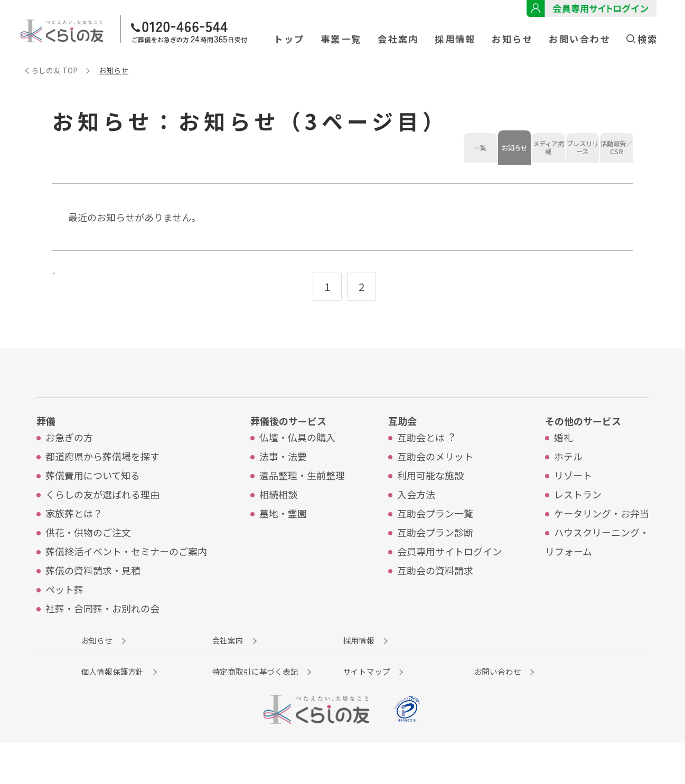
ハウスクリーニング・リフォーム (597, 576)
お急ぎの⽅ (69, 471)
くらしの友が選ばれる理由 (102, 528)
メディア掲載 (259, 192)
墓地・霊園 (283, 547)
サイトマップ (406, 711)
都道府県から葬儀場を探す (102, 490)
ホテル (568, 490)
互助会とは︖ (426, 471)
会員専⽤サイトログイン (449, 585)
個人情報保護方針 (131, 711)
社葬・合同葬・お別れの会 (102, 643)
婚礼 (564, 471)
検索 (642, 39)
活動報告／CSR (428, 192)
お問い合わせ (580, 39)
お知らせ (512, 39)
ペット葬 (64, 624)
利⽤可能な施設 (430, 509)
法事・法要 (283, 490)
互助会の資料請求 (435, 604)
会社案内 (398, 39)
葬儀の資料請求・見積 (93, 604)
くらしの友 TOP (51, 70)
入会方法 (416, 528)
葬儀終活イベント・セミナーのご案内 (126, 585)
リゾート (573, 509)
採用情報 (455, 39)
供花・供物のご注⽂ (88, 566)
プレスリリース (344, 192)
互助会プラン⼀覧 (435, 547)
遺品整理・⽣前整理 (302, 509)
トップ (289, 39)
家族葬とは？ (74, 547)
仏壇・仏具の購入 (297, 471)
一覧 (89, 192)
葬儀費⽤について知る (93, 509)
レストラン (578, 528)
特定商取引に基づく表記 (277, 711)
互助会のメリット (435, 490)
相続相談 (278, 528)
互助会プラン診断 (435, 566)
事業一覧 (341, 39)
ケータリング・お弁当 (602, 547)
